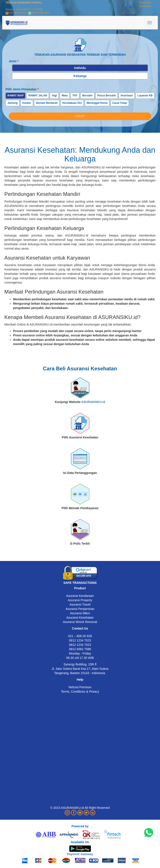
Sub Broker (145, 6)
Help (80, 680)
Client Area (145, 3)
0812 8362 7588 (80, 649)
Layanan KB (145, 96)
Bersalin (87, 96)
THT (75, 96)
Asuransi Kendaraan (80, 596)
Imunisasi (127, 96)
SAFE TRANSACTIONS (80, 583)
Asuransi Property (80, 600)
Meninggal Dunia (97, 103)
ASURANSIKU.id (93, 402)
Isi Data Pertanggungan (80, 473)
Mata (65, 96)
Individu (80, 68)
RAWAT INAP (15, 96)
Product (80, 588)
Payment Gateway (80, 854)
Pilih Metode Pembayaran (80, 508)
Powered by (80, 826)
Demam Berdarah (47, 103)
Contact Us (80, 628)
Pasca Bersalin (107, 96)
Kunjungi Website (80, 402)
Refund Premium (80, 687)
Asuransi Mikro (80, 613)
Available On (80, 842)
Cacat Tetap (120, 103)
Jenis (14, 61)
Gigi (54, 96)
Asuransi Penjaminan (80, 609)
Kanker (27, 103)
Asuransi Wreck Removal (80, 622)
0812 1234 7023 (41, 13)
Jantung (13, 103)
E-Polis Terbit (80, 544)
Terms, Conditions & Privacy (80, 692)
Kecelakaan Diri (72, 103)
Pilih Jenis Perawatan (22, 89)
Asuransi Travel (80, 604)
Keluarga (80, 76)
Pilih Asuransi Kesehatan (80, 437)
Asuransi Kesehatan (80, 618)
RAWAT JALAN (38, 96)
